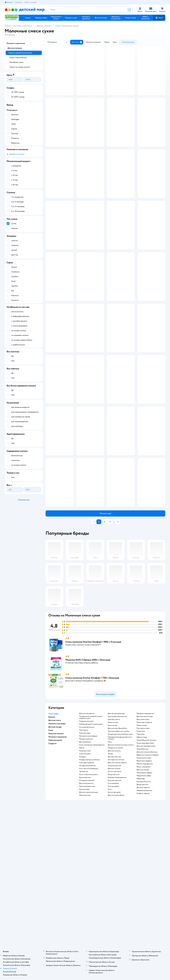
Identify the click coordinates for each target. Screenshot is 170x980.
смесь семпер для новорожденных (92, 860)
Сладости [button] (52, 858)
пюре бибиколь (142, 864)
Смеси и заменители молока (67, 26)
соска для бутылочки (87, 842)
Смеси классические (18, 58)
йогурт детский (114, 889)
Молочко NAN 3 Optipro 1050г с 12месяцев (88, 775)
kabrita (82, 863)
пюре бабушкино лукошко (146, 855)
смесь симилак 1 (85, 869)
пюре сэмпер (142, 840)
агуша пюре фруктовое (145, 858)
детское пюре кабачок (116, 910)
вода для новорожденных (117, 892)
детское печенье (143, 885)
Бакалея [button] (52, 832)
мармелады (141, 894)
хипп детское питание (116, 875)
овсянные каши (85, 910)
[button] (159, 18)
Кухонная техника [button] (56, 848)
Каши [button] (51, 845)
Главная (8, 26)
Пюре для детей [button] (55, 855)
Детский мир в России (13, 971)
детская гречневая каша (116, 828)
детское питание (114, 884)
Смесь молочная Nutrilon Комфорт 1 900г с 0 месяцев (93, 757)
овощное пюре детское (145, 828)
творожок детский (115, 895)
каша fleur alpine (114, 834)
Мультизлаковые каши (87, 901)
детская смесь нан (114, 872)
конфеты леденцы (143, 908)
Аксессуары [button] (53, 829)
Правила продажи (51, 932)
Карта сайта (49, 944)
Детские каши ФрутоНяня (117, 843)
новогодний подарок (144, 888)
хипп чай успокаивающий (89, 884)
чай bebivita (84, 886)
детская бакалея (85, 857)
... (114, 637)
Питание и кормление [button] (58, 852)
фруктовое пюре (143, 834)
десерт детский (142, 899)
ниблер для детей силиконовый (91, 839)
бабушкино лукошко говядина (148, 870)
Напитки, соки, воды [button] (57, 839)
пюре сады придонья (144, 837)
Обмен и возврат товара (54, 930)
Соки (110, 904)
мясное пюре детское (145, 879)
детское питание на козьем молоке (121, 860)
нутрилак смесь (85, 866)
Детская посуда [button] (55, 842)
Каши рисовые (84, 904)
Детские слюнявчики (87, 828)
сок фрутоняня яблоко (87, 881)
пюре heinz (141, 846)
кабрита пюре (142, 852)
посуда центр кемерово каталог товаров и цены (91, 832)
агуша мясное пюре (144, 873)
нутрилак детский (114, 881)
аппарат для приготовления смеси (120, 849)
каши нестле (112, 840)
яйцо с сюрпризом (144, 882)
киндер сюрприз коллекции (89, 875)
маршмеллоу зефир (144, 891)
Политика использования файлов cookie (60, 938)
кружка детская (85, 892)
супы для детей (113, 898)
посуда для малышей (87, 895)
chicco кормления (115, 886)
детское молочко (114, 866)
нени (110, 857)
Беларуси (35, 971)
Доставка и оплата (51, 927)
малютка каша (113, 837)
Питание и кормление (23, 26)
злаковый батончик (144, 897)
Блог (127, 938)
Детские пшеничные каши (89, 907)
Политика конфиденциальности (57, 935)
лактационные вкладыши (88, 851)
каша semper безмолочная (117, 831)
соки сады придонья (87, 878)
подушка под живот (86, 836)
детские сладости (143, 902)
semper (110, 869)
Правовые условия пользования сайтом (51, 969)
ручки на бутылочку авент (89, 889)
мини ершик (84, 845)
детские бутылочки (86, 898)
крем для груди (85, 848)
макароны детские (86, 854)
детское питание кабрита (117, 878)
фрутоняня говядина (144, 876)
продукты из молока (115, 863)
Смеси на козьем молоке (20, 67)
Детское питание (44, 26)
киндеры (82, 872)
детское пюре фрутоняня (146, 861)
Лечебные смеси (16, 62)
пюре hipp (141, 849)
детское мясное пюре (145, 831)
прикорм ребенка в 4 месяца (118, 846)
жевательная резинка (144, 905)
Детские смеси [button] (55, 835)
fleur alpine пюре (143, 843)
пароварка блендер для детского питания (120, 853)
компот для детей (114, 907)
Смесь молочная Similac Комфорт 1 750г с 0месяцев (92, 793)
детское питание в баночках (147, 867)
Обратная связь (50, 941)
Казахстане (26, 971)
